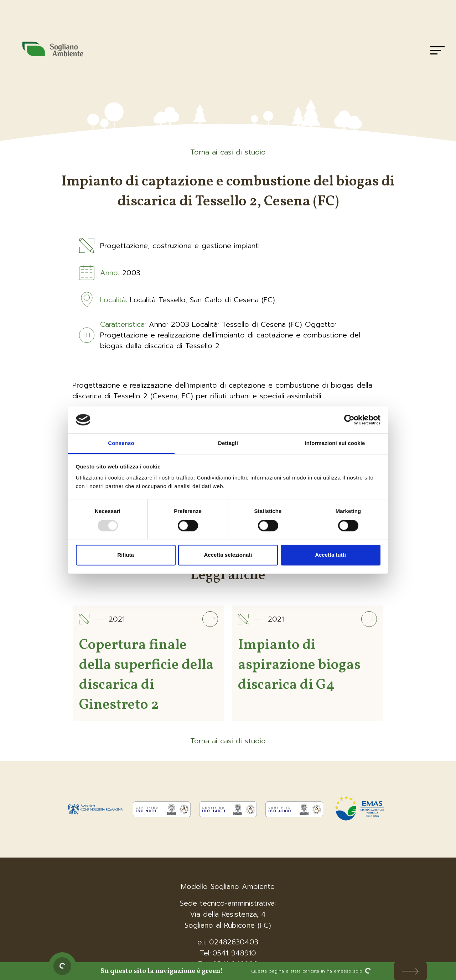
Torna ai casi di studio (228, 152)
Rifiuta (126, 555)
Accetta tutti (330, 555)
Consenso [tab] (121, 443)
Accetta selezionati (228, 555)
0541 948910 (234, 953)
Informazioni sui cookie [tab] (335, 443)
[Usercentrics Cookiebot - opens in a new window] (349, 420)
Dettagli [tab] (228, 443)
